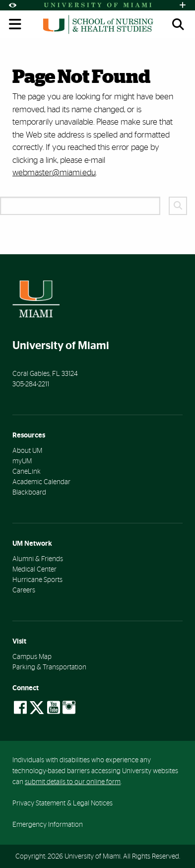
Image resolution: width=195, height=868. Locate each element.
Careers (24, 590)
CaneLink (27, 472)
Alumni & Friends (38, 559)
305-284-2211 (31, 384)
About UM (27, 451)
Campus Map (32, 657)
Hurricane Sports (37, 580)
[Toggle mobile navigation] (15, 24)
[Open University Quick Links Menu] (183, 5)
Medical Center (34, 570)
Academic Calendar (41, 482)
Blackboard (29, 493)
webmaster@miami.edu (54, 173)
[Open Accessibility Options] (12, 5)
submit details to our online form (73, 782)
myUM (22, 461)
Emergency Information (48, 825)
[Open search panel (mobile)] (178, 24)
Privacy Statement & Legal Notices (63, 803)
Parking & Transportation (49, 667)
